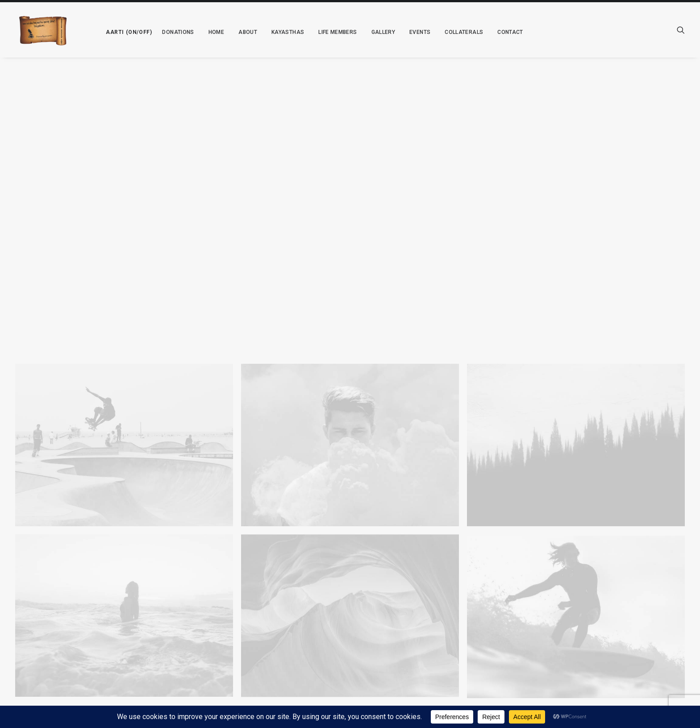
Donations (171, 32)
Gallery (376, 32)
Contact (503, 32)
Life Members (330, 32)
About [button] (241, 32)
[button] (119, 30)
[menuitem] (119, 30)
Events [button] (413, 32)
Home (209, 32)
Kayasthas (281, 32)
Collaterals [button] (457, 32)
